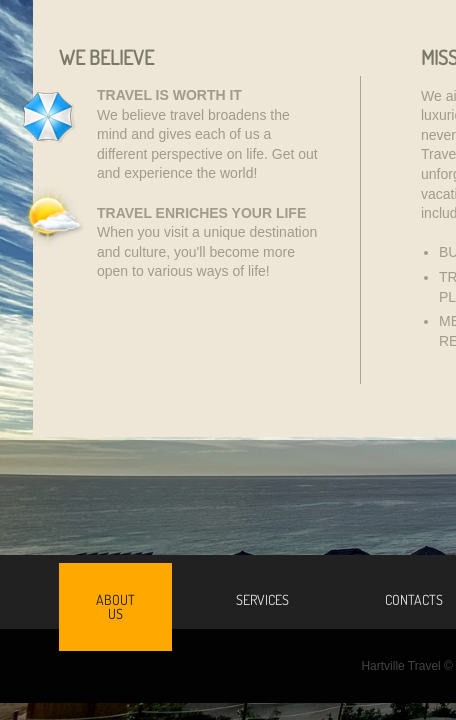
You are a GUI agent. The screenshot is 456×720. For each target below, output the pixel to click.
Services (262, 599)
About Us (115, 606)
